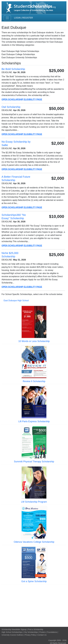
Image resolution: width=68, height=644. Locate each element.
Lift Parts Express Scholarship (34, 421)
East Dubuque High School (16, 301)
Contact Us (42, 635)
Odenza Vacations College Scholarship (34, 542)
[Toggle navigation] (7, 18)
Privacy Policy (30, 635)
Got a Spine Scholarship (34, 581)
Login (17, 18)
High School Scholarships (12, 632)
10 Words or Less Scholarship (34, 341)
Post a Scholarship (35, 629)
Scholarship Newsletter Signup (14, 629)
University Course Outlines (12, 635)
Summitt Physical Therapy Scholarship (34, 462)
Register (28, 18)
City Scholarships (31, 632)
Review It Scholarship (34, 381)
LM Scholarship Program (34, 502)
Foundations (52, 632)
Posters (43, 632)
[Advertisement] (34, 605)
